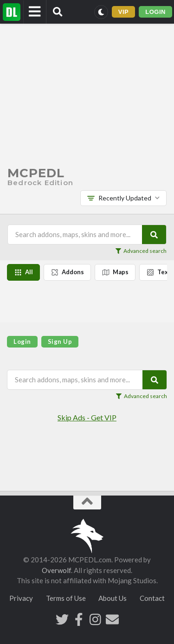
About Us (113, 598)
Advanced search (141, 251)
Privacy (21, 598)
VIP (124, 12)
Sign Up (60, 341)
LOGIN (155, 12)
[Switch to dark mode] (101, 12)
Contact (152, 598)
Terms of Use (66, 598)
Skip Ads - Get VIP (87, 417)
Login (22, 341)
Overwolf (56, 570)
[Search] (154, 235)
